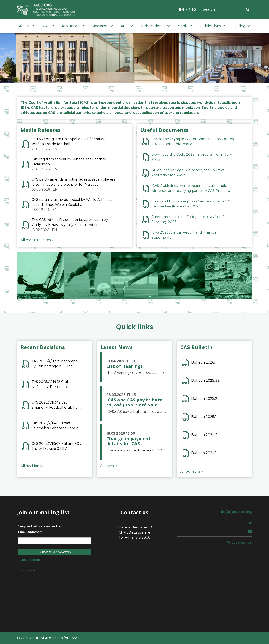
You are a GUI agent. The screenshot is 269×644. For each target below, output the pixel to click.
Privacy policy (239, 542)
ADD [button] (127, 26)
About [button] (27, 26)
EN (182, 10)
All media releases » (37, 240)
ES (194, 10)
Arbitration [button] (73, 26)
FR (188, 10)
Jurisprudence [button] (155, 26)
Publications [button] (213, 26)
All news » (109, 465)
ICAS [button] (48, 26)
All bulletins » (192, 471)
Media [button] (185, 26)
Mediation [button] (102, 26)
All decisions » (32, 466)
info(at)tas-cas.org (235, 512)
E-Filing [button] (241, 26)
